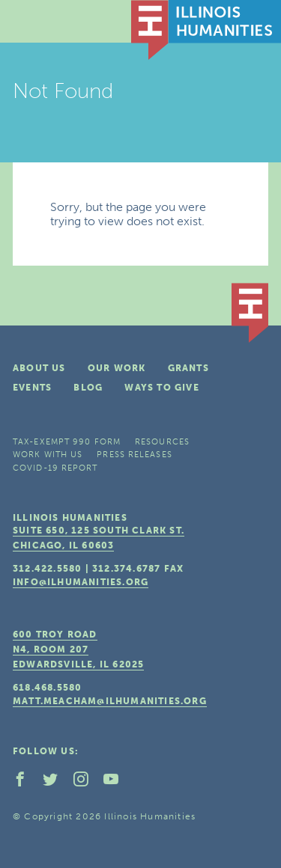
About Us (39, 368)
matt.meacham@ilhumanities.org (110, 701)
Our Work (117, 368)
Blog (88, 388)
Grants (188, 368)
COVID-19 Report (55, 468)
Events (32, 388)
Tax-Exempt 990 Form (67, 442)
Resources (162, 442)
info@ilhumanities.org (81, 582)
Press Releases (134, 455)
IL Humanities (206, 30)
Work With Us (48, 455)
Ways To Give (161, 388)
